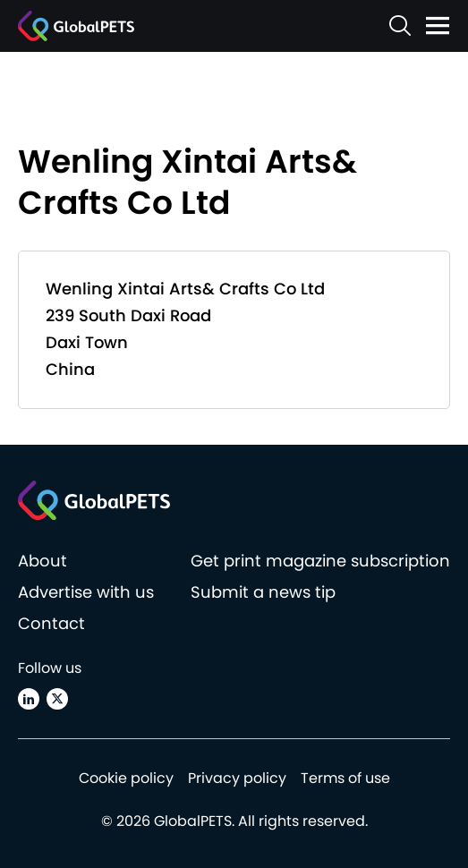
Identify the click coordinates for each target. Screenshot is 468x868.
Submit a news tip (263, 592)
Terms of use (345, 778)
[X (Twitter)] (57, 699)
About (43, 561)
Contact (51, 623)
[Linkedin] (29, 699)
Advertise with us (86, 592)
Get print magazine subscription (320, 561)
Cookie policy (126, 778)
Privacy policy (237, 778)
